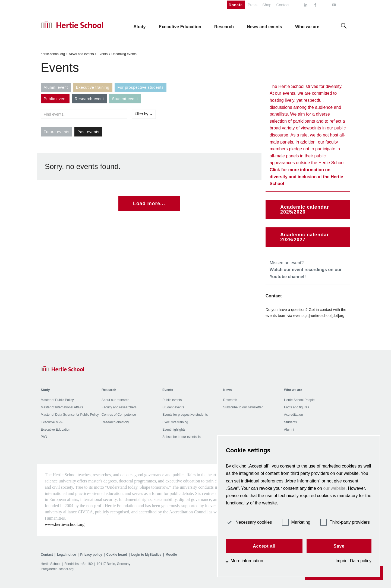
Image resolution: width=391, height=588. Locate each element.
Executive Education (56, 430)
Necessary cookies (249, 522)
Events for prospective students (185, 415)
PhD (44, 437)
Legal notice (67, 555)
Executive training (175, 422)
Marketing (296, 522)
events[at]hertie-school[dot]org (319, 316)
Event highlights (174, 430)
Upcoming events (124, 54)
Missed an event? (306, 270)
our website (334, 488)
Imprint (343, 561)
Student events (173, 407)
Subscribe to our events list (182, 437)
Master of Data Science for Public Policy (70, 415)
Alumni (289, 430)
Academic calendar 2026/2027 (305, 237)
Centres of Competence (119, 415)
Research (230, 400)
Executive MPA (52, 422)
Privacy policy (91, 555)
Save (339, 546)
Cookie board (117, 555)
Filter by (144, 114)
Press (253, 5)
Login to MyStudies (146, 555)
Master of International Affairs (62, 407)
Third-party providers (345, 522)
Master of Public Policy (57, 400)
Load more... (149, 204)
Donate (236, 5)
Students (290, 422)
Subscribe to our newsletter (243, 407)
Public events (172, 400)
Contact (283, 5)
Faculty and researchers (119, 407)
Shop (267, 5)
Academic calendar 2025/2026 (305, 209)
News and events (81, 54)
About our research (115, 400)
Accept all (264, 546)
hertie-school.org (53, 54)
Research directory (115, 422)
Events (103, 54)
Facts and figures (297, 407)
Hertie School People (299, 400)
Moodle (171, 555)
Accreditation (293, 415)
